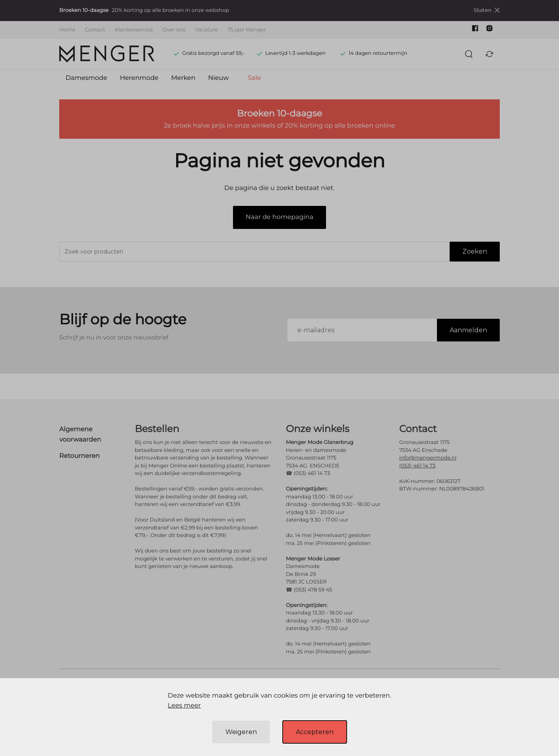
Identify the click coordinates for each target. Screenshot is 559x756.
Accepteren (315, 732)
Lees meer (184, 706)
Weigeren (241, 732)
